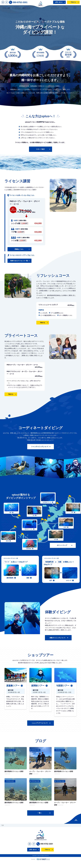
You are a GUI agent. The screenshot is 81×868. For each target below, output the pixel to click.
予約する (73, 3)
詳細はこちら (19, 256)
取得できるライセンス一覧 (19, 267)
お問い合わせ (59, 3)
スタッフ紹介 (40, 156)
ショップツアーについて (40, 729)
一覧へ (40, 819)
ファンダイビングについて (40, 453)
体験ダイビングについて (57, 644)
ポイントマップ (63, 552)
